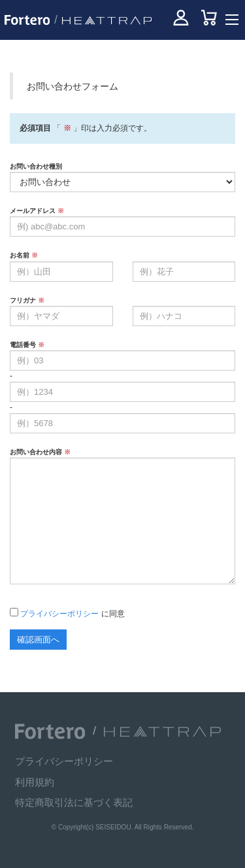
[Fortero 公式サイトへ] (50, 731)
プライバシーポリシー (59, 614)
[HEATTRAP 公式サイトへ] (104, 20)
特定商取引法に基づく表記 (74, 802)
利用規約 (35, 782)
